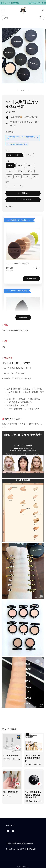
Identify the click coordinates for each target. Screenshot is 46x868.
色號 (7, 153)
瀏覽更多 (23, 309)
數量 (7, 174)
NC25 (30, 158)
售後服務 (19, 863)
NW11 (30, 163)
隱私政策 (27, 863)
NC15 (10, 158)
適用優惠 (9, 124)
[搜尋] (40, 18)
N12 (26, 169)
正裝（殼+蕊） (14, 147)
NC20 (20, 158)
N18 (35, 169)
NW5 (20, 163)
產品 (7, 143)
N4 (9, 169)
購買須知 (11, 863)
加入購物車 (23, 185)
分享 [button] (9, 199)
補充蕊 (29, 147)
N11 (18, 169)
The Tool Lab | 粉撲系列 (18, 256)
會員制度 (35, 863)
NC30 (10, 163)
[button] (3, 11)
